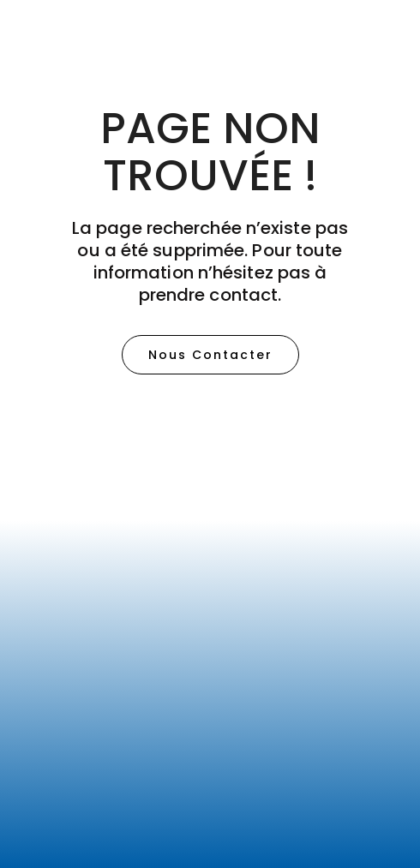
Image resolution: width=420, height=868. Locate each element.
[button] (210, 355)
